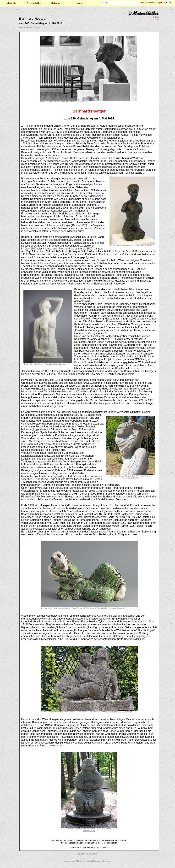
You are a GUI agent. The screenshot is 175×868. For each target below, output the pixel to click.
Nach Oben (91, 854)
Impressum (70, 861)
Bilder (156, 17)
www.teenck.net (89, 831)
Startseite (11, 3)
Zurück (82, 854)
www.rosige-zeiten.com (130, 478)
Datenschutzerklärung (89, 861)
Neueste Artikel (34, 3)
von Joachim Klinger (30, 27)
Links (79, 3)
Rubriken (57, 3)
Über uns (106, 861)
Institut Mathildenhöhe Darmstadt (112, 608)
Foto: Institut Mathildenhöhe (56, 364)
